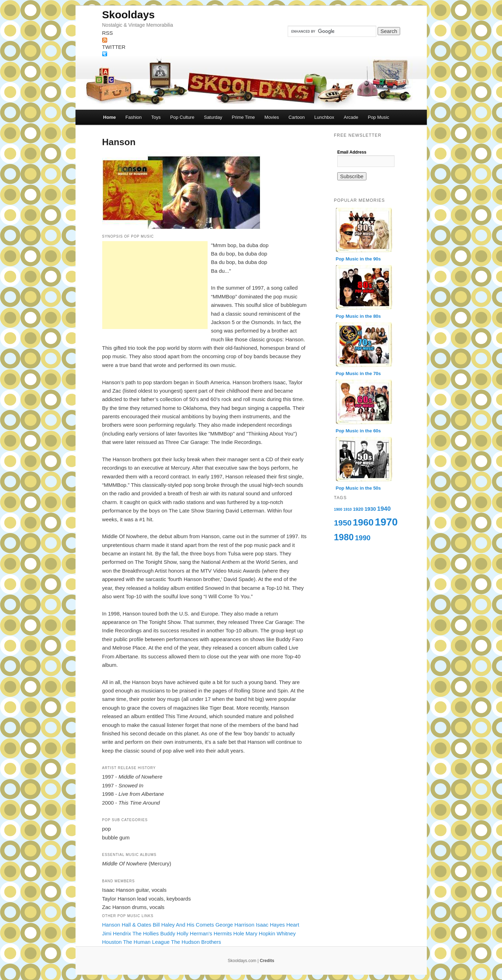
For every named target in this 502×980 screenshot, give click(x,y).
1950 (343, 523)
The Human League (146, 942)
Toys (156, 117)
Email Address (352, 152)
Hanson (111, 925)
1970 (386, 522)
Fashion (133, 117)
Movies (272, 117)
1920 (358, 509)
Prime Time (243, 117)
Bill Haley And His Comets (183, 925)
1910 (348, 509)
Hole (239, 933)
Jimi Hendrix (117, 933)
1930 (370, 509)
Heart (293, 925)
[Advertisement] (155, 285)
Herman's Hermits (211, 933)
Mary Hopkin (260, 933)
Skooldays (129, 15)
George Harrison (235, 925)
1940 (384, 509)
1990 (363, 538)
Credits (267, 961)
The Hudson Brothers (196, 942)
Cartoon (296, 117)
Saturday (213, 117)
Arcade (351, 117)
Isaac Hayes (270, 925)
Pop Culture (182, 117)
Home (110, 117)
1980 (344, 537)
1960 (363, 522)
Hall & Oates (136, 925)
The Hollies (146, 933)
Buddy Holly (174, 933)
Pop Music (379, 117)
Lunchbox (324, 117)
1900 (338, 509)
